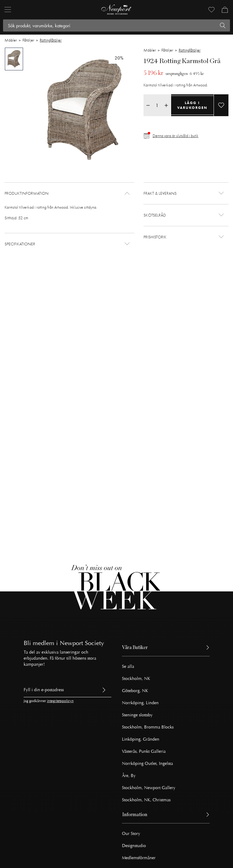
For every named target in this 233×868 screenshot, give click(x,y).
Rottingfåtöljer (51, 40)
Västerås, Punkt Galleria (144, 751)
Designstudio (134, 846)
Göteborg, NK (135, 691)
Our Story (131, 834)
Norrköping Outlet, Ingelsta (147, 764)
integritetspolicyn (60, 701)
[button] (69, 193)
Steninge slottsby (137, 715)
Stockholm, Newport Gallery (149, 788)
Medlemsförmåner (139, 858)
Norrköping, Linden (140, 703)
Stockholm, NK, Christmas (146, 800)
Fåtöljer (28, 40)
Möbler (11, 40)
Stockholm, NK (136, 679)
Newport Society (82, 643)
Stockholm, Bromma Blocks (148, 727)
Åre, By (129, 776)
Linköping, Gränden (141, 739)
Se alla (128, 666)
